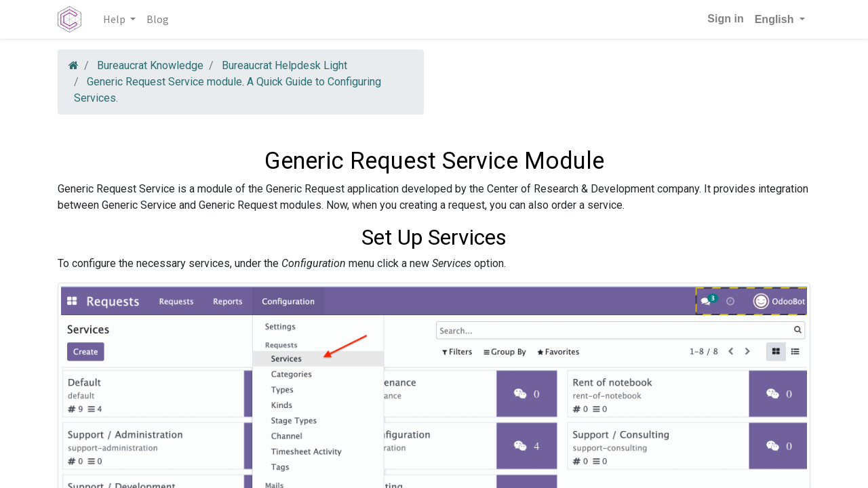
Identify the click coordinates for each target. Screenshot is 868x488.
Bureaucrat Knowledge (150, 65)
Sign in (725, 19)
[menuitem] (158, 19)
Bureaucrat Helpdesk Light (284, 65)
